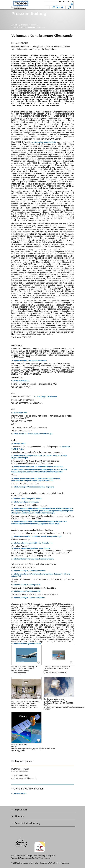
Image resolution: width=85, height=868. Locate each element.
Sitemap (19, 816)
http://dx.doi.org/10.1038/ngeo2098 (27, 591)
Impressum (21, 810)
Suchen (72, 4)
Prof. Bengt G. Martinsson (47, 397)
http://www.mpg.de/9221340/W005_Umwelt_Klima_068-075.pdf (38, 536)
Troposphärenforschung (20, 5)
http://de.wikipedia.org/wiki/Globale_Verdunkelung (33, 543)
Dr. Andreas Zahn (20, 413)
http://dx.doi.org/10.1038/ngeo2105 (27, 585)
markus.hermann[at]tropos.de (24, 778)
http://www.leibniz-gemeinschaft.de (27, 644)
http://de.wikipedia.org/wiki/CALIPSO (28, 499)
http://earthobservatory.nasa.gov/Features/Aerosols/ (34, 559)
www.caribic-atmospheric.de (45, 142)
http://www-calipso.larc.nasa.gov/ (27, 502)
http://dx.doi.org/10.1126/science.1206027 (30, 598)
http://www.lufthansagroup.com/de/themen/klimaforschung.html (38, 466)
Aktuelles (15, 25)
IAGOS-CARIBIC (20, 444)
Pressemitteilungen (29, 25)
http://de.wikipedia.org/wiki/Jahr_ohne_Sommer (32, 548)
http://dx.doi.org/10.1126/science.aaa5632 (30, 571)
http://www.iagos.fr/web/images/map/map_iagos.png (34, 487)
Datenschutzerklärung (27, 823)
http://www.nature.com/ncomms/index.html (30, 360)
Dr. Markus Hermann (22, 381)
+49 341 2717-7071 (20, 776)
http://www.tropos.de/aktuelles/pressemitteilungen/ (33, 434)
